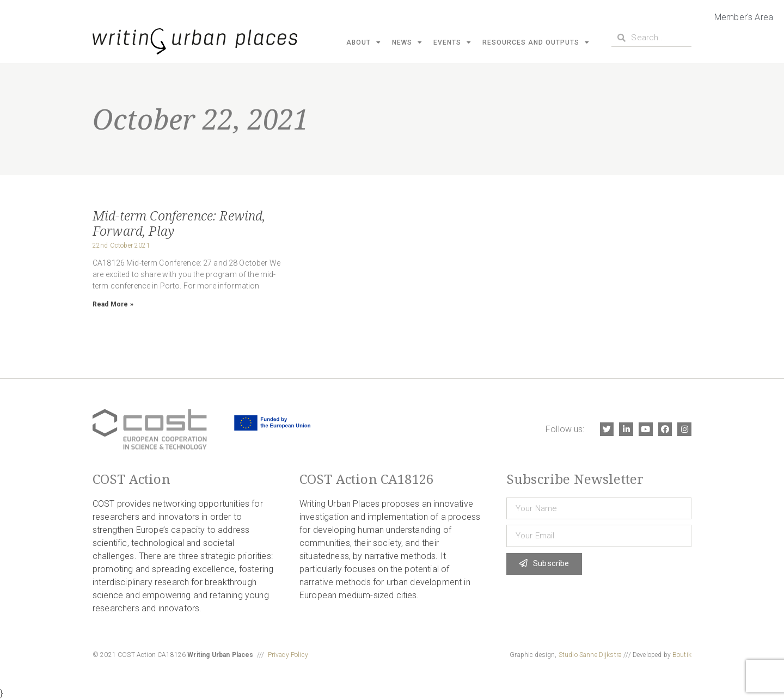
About (364, 42)
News (407, 42)
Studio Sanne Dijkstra (590, 655)
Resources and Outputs (536, 42)
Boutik (682, 655)
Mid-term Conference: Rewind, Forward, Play (179, 223)
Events (452, 42)
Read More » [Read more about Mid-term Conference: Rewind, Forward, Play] (113, 304)
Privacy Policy (288, 655)
